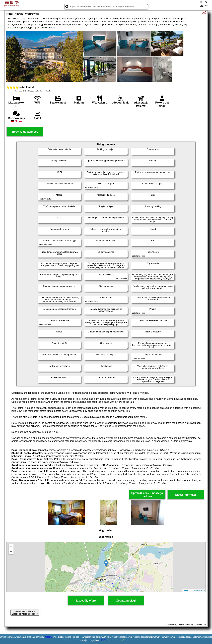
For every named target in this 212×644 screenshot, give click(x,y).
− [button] (11, 552)
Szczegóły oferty (86, 601)
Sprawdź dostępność (25, 132)
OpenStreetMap (198, 590)
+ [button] (11, 547)
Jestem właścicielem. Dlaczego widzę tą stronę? (25, 613)
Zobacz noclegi (126, 601)
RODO (104, 640)
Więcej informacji (186, 495)
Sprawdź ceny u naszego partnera (147, 495)
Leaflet (186, 590)
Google (49, 637)
